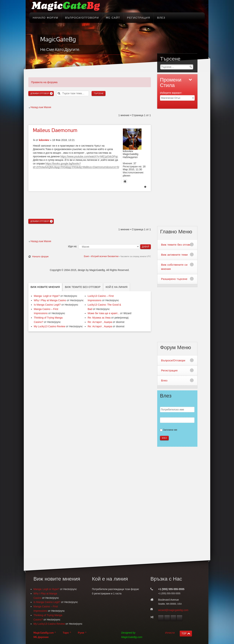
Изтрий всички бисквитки (105, 256)
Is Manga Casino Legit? (47, 305)
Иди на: (72, 246)
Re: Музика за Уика (99, 318)
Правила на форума (44, 82)
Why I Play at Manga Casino (50, 300)
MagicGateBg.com (44, 633)
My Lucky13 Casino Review (50, 326)
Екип (87, 256)
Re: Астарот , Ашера (100, 322)
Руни (81, 633)
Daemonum (55, 130)
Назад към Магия (41, 107)
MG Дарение (41, 637)
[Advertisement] (90, 199)
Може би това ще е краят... (103, 313)
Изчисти (170, 633)
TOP (184, 634)
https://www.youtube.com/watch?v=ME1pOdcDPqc (89, 156)
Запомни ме (170, 430)
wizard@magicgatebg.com (173, 610)
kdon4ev (44, 140)
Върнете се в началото (145, 187)
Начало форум (40, 256)
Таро (66, 633)
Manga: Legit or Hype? (47, 296)
